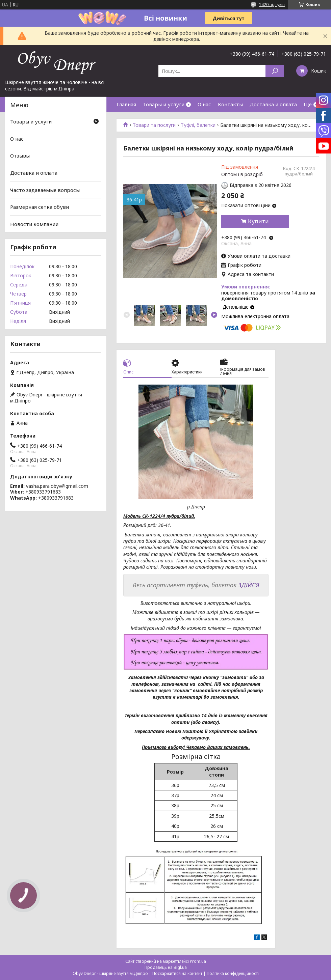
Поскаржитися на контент (177, 973)
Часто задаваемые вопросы (45, 190)
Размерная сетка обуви (40, 207)
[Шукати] (275, 71)
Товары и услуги (164, 104)
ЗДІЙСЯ (249, 585)
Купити (258, 221)
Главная (126, 104)
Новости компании (34, 224)
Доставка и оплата (273, 104)
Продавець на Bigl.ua (166, 967)
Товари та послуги (154, 125)
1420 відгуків (272, 5)
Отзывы (20, 156)
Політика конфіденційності (233, 973)
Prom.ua (198, 961)
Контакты (230, 104)
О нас (204, 104)
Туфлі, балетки (198, 125)
